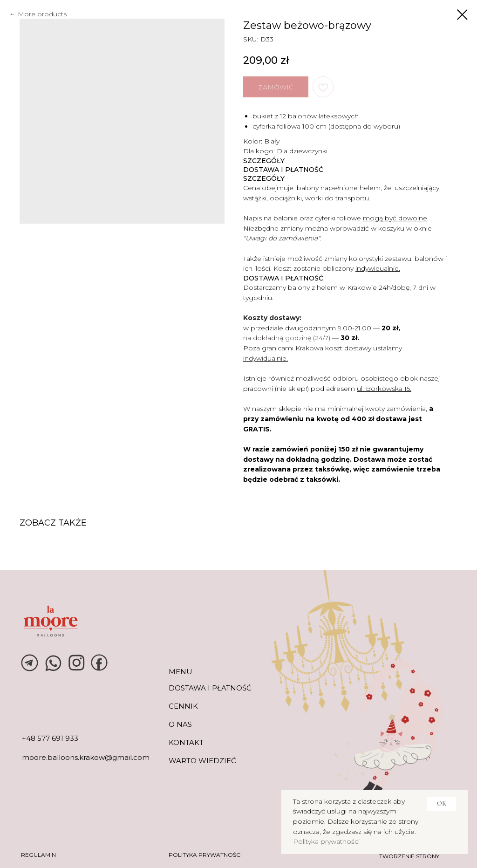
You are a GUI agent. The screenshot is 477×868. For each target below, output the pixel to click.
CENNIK (183, 706)
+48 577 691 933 (50, 738)
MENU (181, 672)
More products (42, 14)
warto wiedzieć (202, 761)
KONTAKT (186, 742)
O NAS (180, 724)
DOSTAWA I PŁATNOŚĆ (210, 688)
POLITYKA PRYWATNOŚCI (205, 855)
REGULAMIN (38, 855)
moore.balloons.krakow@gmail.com (86, 757)
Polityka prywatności (326, 841)
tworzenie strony (409, 856)
